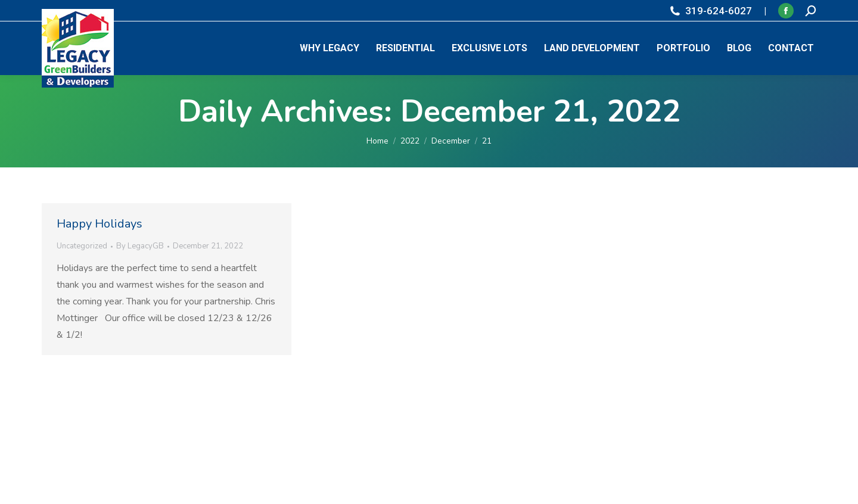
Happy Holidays (100, 224)
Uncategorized (82, 246)
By (140, 246)
